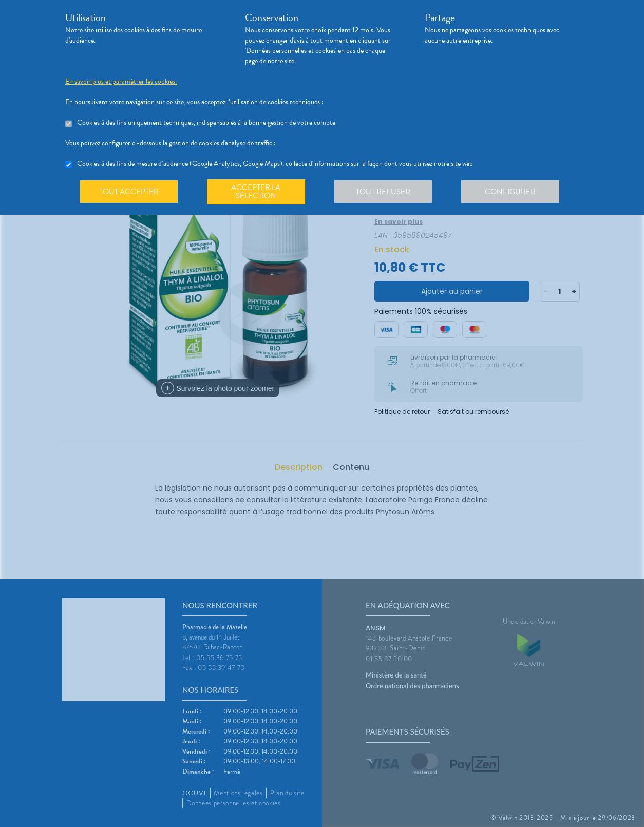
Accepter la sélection (258, 192)
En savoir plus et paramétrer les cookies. (121, 82)
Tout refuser (386, 192)
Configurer (515, 192)
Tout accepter (129, 192)
